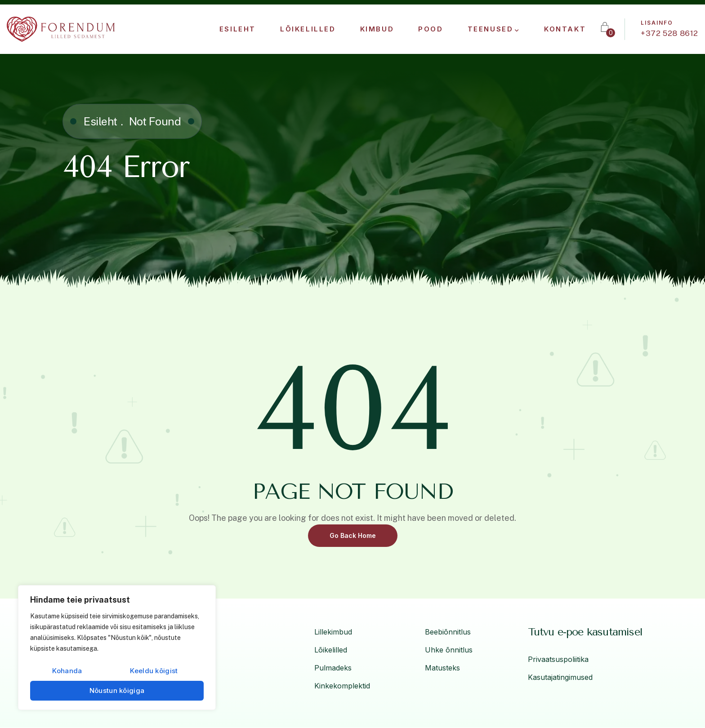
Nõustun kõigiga (117, 690)
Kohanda (67, 671)
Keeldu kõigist (154, 671)
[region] (117, 648)
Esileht (100, 121)
